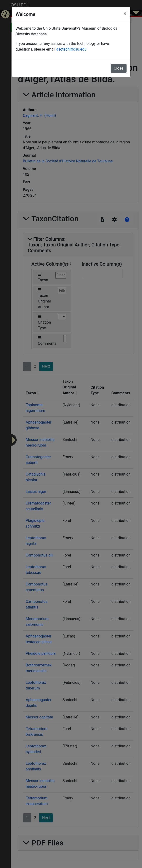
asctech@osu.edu (71, 49)
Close (118, 68)
